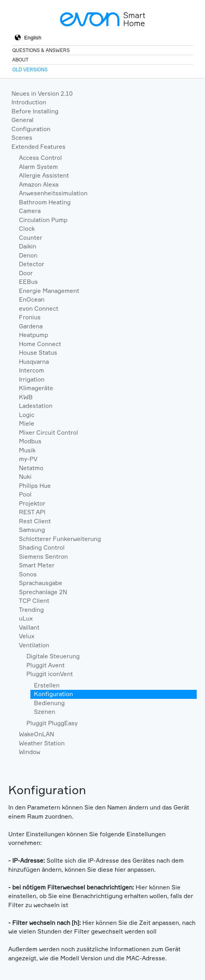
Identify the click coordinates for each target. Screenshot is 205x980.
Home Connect (40, 344)
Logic (27, 415)
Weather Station (42, 743)
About (20, 60)
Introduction (29, 102)
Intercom (32, 370)
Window (30, 752)
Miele (27, 423)
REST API (32, 512)
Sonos (28, 574)
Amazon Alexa (39, 184)
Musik (27, 450)
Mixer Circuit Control (48, 433)
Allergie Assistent (44, 175)
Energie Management (49, 291)
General (22, 120)
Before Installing (35, 111)
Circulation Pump (43, 220)
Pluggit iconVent (50, 674)
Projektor (32, 503)
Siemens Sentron (43, 557)
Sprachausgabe (41, 583)
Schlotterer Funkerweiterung (60, 539)
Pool (25, 494)
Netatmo (31, 468)
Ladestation (36, 406)
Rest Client (35, 521)
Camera (30, 211)
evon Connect (39, 308)
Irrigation (32, 379)
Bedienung (49, 703)
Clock (27, 229)
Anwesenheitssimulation (53, 193)
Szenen (45, 712)
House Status (38, 353)
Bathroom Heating (45, 202)
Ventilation (34, 645)
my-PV (28, 459)
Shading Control (42, 547)
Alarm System (38, 167)
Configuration (31, 129)
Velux (27, 636)
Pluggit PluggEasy (52, 723)
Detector (32, 264)
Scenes (22, 138)
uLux (26, 618)
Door (26, 273)
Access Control (40, 158)
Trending (31, 610)
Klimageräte (36, 388)
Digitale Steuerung (53, 656)
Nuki (25, 477)
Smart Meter (37, 565)
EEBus (28, 282)
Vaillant (29, 627)
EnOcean (32, 299)
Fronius (30, 317)
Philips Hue (35, 486)
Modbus (30, 441)
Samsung (32, 530)
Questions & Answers (41, 50)
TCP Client (34, 601)
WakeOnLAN (36, 734)
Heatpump (34, 335)
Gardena (31, 326)
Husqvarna (34, 362)
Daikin (28, 246)
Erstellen (47, 685)
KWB (26, 397)
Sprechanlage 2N (43, 592)
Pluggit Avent (46, 665)
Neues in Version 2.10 (42, 94)
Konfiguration (53, 694)
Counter (31, 238)
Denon (28, 255)
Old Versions (30, 69)
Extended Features (38, 147)
